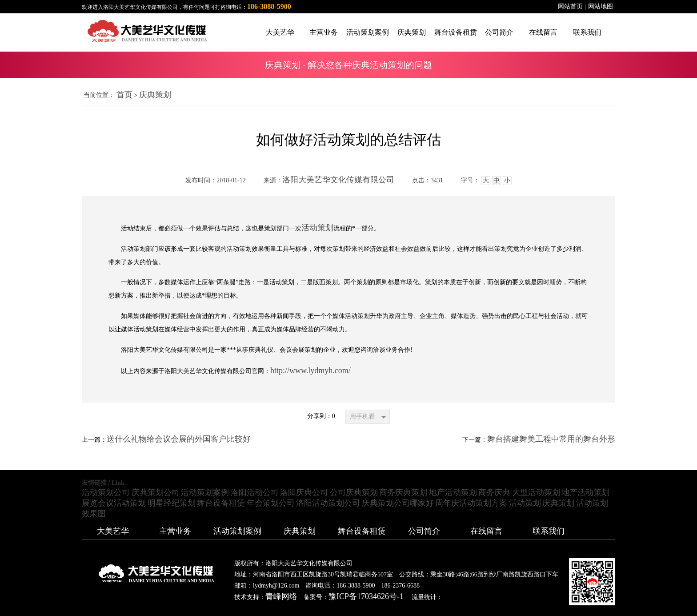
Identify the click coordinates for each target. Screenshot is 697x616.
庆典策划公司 (156, 492)
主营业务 (175, 531)
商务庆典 (494, 492)
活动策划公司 (106, 492)
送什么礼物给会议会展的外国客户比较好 (179, 439)
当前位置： (99, 95)
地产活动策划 (453, 492)
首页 (124, 95)
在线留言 (486, 531)
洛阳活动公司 (255, 492)
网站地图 (601, 6)
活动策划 (317, 228)
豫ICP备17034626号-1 (366, 596)
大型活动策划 (536, 492)
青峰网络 (281, 596)
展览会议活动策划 (114, 503)
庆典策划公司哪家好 (398, 503)
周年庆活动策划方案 (471, 503)
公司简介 (424, 531)
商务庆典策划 (403, 492)
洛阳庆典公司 (304, 492)
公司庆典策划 (354, 492)
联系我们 (549, 531)
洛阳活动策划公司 (328, 503)
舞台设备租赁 (221, 503)
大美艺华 (113, 531)
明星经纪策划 (172, 503)
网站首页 (570, 6)
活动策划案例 (205, 492)
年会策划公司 (271, 503)
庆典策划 (155, 95)
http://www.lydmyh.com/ (310, 370)
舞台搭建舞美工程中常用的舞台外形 (551, 439)
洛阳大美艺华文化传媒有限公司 (338, 180)
